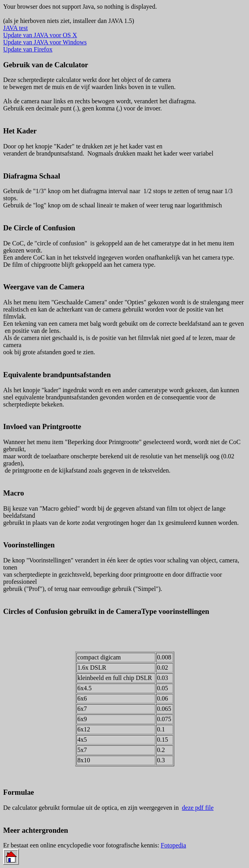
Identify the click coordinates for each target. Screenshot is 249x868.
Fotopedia (173, 845)
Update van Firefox (28, 49)
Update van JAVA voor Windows (45, 42)
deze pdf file (198, 808)
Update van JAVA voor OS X (40, 35)
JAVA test (15, 28)
